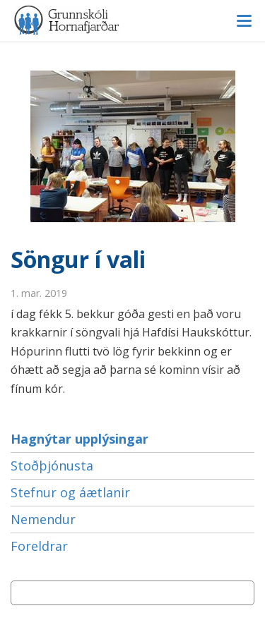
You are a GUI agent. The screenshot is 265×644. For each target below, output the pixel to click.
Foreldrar (39, 546)
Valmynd (244, 21)
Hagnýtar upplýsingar (79, 439)
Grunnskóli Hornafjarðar (132, 20)
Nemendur (43, 519)
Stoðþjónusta (52, 466)
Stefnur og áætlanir (70, 492)
